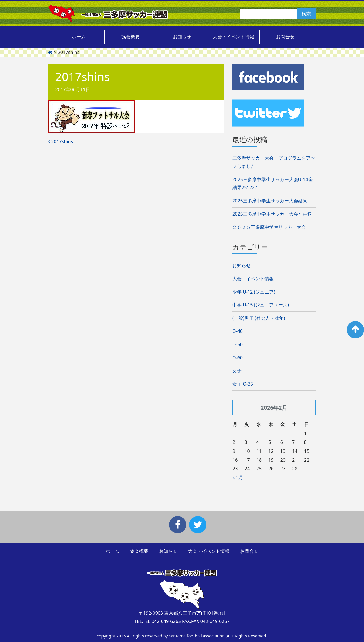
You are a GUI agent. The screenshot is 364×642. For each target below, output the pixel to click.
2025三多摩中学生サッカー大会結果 (270, 201)
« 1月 (238, 477)
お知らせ (182, 37)
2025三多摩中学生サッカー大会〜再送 (272, 214)
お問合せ (285, 37)
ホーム (79, 37)
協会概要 (131, 37)
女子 (237, 371)
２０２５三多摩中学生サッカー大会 (269, 227)
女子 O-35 (243, 384)
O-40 (237, 331)
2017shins (61, 141)
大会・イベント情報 (233, 37)
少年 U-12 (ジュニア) (254, 292)
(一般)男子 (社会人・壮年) (259, 318)
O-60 (237, 358)
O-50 (237, 344)
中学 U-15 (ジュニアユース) (261, 305)
